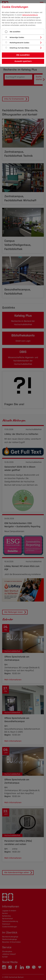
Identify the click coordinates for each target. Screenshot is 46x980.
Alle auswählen (15, 32)
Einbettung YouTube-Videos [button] (19, 48)
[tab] (24, 37)
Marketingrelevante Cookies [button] (19, 43)
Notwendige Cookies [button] (17, 37)
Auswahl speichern (23, 61)
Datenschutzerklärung (30, 15)
